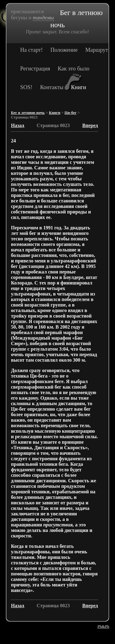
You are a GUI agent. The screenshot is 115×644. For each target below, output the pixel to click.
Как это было (73, 69)
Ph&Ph (103, 626)
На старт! (32, 50)
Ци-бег (70, 113)
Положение (64, 50)
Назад (18, 125)
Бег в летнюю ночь (28, 113)
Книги (79, 87)
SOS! (26, 87)
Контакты (52, 87)
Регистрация (35, 69)
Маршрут (97, 50)
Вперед (90, 125)
